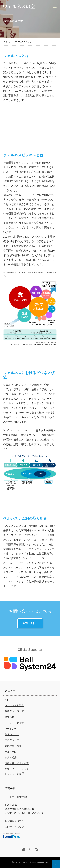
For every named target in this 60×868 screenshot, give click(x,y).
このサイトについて (15, 827)
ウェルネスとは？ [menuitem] (14, 705)
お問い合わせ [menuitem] (12, 734)
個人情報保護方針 (14, 821)
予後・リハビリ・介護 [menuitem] (17, 763)
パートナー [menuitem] (11, 729)
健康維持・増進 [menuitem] (13, 746)
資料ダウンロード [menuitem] (14, 711)
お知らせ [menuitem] (9, 717)
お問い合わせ (30, 623)
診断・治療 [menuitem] (11, 758)
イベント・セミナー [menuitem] (15, 723)
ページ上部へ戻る (56, 864)
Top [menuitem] (7, 700)
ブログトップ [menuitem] (12, 740)
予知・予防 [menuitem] (11, 752)
